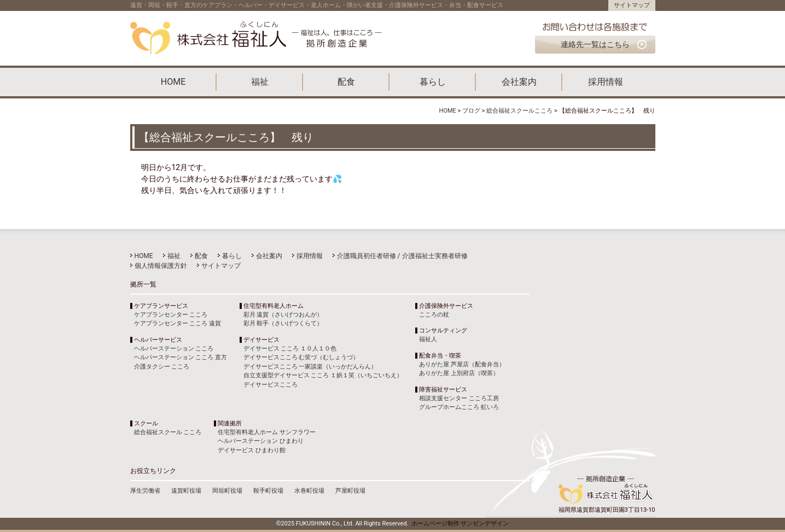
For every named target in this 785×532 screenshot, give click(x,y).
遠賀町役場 (186, 491)
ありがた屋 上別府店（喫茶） (459, 373)
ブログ (471, 111)
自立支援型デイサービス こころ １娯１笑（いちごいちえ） (323, 375)
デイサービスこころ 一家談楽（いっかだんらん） (310, 367)
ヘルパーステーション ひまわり (261, 441)
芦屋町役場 (350, 491)
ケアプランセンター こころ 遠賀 (178, 323)
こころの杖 (434, 315)
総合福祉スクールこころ (519, 111)
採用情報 (606, 82)
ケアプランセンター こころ (171, 315)
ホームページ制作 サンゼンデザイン (460, 524)
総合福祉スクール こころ (168, 432)
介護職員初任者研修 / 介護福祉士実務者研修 (402, 256)
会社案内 (519, 82)
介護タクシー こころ (162, 367)
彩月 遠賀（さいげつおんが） (283, 315)
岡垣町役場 (227, 491)
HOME (173, 82)
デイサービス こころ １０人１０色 (290, 349)
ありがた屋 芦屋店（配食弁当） (462, 364)
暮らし (433, 82)
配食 (346, 82)
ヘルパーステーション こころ (174, 349)
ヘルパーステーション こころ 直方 (181, 357)
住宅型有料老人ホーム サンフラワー (267, 432)
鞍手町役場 (268, 491)
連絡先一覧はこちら (595, 44)
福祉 (260, 82)
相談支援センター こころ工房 (459, 398)
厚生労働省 (145, 491)
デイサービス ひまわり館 (252, 450)
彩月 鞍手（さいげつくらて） (283, 323)
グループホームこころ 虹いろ (459, 407)
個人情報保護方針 (161, 266)
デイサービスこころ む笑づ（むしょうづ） (301, 357)
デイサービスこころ (271, 385)
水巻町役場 (309, 491)
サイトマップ (632, 5)
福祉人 (428, 339)
